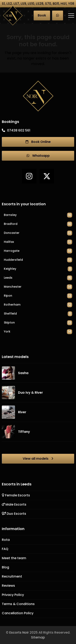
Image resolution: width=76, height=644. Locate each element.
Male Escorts (14, 504)
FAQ (5, 549)
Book (42, 15)
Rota (6, 540)
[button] (71, 15)
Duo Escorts (14, 514)
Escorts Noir (19, 632)
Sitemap (38, 637)
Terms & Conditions (18, 604)
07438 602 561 (19, 130)
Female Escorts (16, 495)
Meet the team (14, 558)
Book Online (38, 142)
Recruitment (12, 576)
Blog (5, 567)
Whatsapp (38, 156)
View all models (38, 459)
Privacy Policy (13, 595)
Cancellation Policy (18, 613)
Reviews (8, 586)
